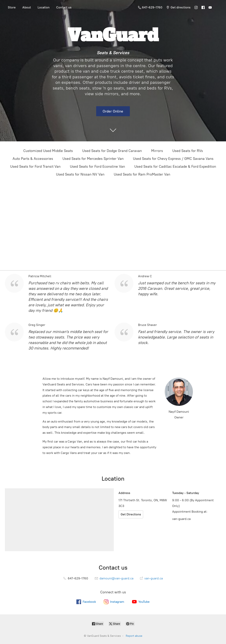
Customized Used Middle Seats (48, 151)
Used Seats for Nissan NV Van (80, 174)
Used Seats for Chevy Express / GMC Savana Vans (173, 159)
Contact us (64, 7)
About (27, 7)
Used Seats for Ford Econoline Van (97, 166)
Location (44, 7)
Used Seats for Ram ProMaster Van (142, 174)
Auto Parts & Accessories (33, 159)
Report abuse (134, 636)
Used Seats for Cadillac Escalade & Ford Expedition (175, 166)
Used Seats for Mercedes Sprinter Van (93, 159)
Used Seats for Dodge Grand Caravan (112, 151)
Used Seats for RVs (188, 151)
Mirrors (157, 151)
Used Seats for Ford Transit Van (35, 166)
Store (12, 7)
